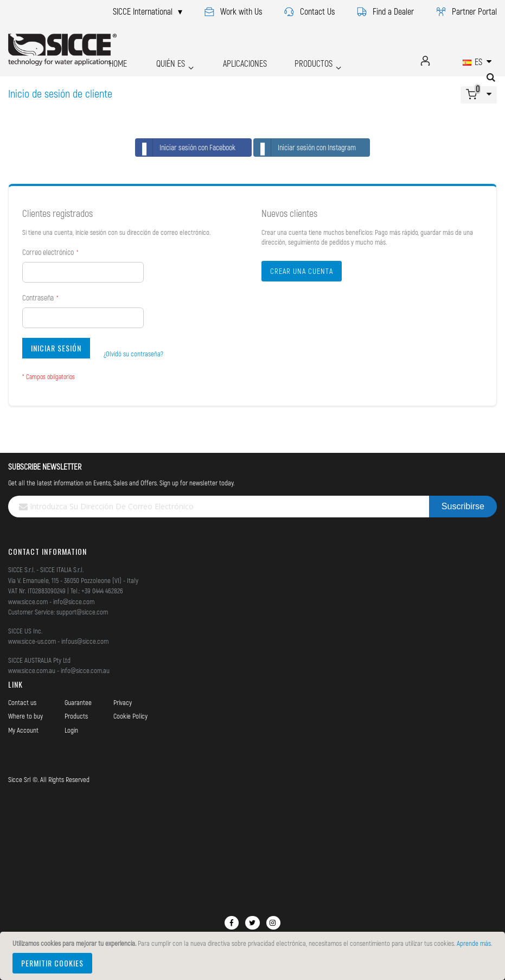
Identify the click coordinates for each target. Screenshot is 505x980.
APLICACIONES (223, 60)
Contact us (22, 702)
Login (71, 730)
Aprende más (474, 943)
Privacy (123, 702)
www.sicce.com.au (32, 670)
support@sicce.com (82, 612)
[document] (254, 956)
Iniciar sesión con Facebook (186, 148)
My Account (23, 730)
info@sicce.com (74, 601)
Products (76, 716)
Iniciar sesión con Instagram (305, 148)
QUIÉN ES (156, 60)
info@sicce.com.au (85, 670)
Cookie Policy (130, 716)
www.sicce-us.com (32, 641)
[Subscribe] (463, 507)
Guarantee (78, 702)
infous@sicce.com (85, 641)
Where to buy (25, 716)
